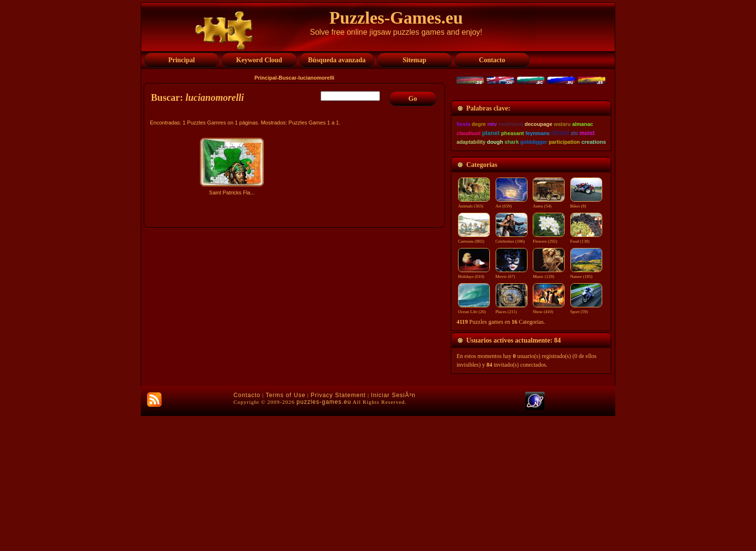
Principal (266, 78)
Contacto (247, 530)
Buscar (288, 78)
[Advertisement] (296, 283)
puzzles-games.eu (324, 537)
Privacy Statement (338, 530)
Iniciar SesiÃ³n (393, 530)
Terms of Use (286, 530)
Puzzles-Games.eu (396, 18)
